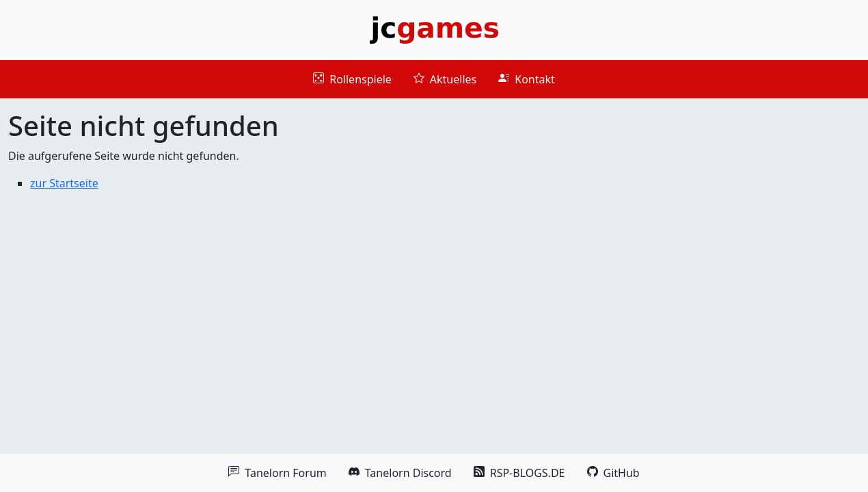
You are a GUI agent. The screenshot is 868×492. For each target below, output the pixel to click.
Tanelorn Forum (277, 473)
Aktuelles (445, 79)
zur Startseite (64, 183)
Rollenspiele (352, 79)
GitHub (613, 473)
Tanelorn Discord (400, 473)
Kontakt (527, 79)
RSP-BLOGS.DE (519, 473)
